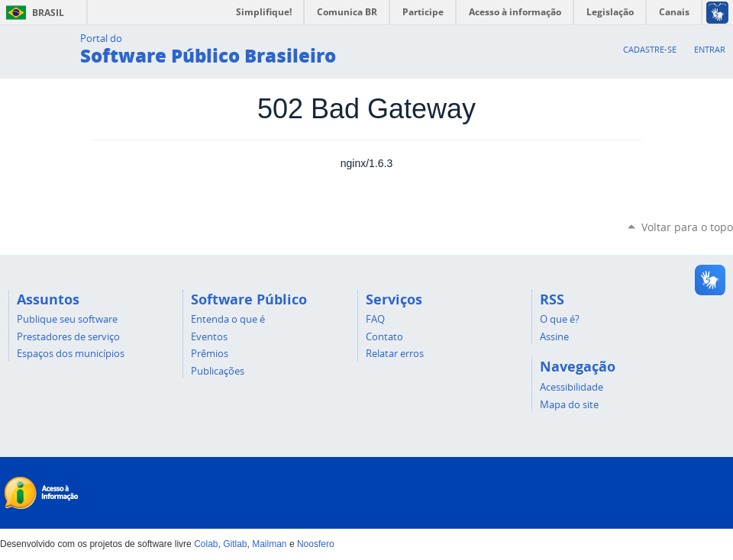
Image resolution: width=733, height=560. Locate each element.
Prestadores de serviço (68, 336)
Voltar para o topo (687, 227)
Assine (554, 336)
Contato (384, 336)
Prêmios (210, 353)
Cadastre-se (650, 49)
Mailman (269, 544)
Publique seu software (67, 319)
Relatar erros (395, 353)
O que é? (560, 319)
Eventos (209, 336)
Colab (206, 544)
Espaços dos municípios (71, 353)
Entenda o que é (228, 319)
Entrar (710, 49)
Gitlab (235, 544)
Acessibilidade (572, 387)
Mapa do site (569, 404)
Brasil (32, 13)
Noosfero (316, 544)
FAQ (375, 319)
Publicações (218, 371)
